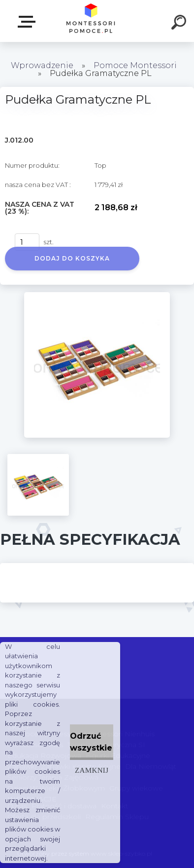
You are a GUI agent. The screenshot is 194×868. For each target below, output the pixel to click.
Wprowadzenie (42, 65)
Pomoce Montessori (135, 65)
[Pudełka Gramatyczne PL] (97, 296)
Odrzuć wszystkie (91, 742)
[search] (180, 24)
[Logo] (91, 21)
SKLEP (29, 22)
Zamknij (92, 770)
